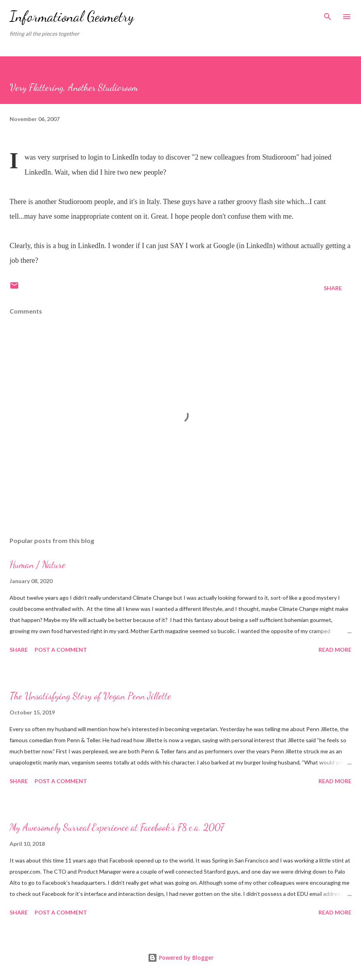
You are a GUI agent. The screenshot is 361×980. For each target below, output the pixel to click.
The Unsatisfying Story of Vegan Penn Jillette (90, 696)
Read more (335, 650)
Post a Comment (61, 650)
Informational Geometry (72, 16)
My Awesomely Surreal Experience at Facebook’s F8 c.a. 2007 (117, 827)
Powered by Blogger (181, 958)
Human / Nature (38, 565)
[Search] (328, 14)
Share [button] (333, 288)
